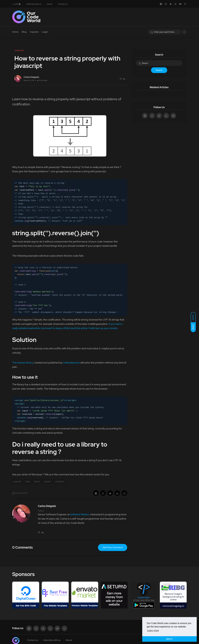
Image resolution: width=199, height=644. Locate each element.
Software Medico (80, 514)
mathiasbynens (71, 363)
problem (47, 482)
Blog (24, 32)
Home (15, 32)
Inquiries (34, 32)
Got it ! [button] (169, 639)
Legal (45, 32)
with (16, 4)
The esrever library (22, 363)
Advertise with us (34, 4)
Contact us (63, 4)
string (28, 482)
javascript (17, 482)
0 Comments (22, 547)
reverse (37, 482)
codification (59, 482)
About (50, 4)
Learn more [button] (153, 630)
